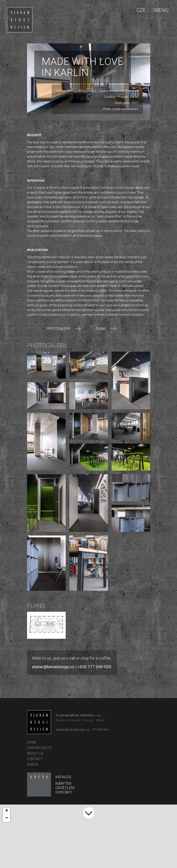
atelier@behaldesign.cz (53, 667)
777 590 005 (100, 730)
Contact (35, 759)
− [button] (7, 818)
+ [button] (7, 811)
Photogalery (64, 329)
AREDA (33, 764)
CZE (141, 10)
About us (35, 753)
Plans (106, 329)
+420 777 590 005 (94, 667)
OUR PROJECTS (39, 748)
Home (32, 742)
